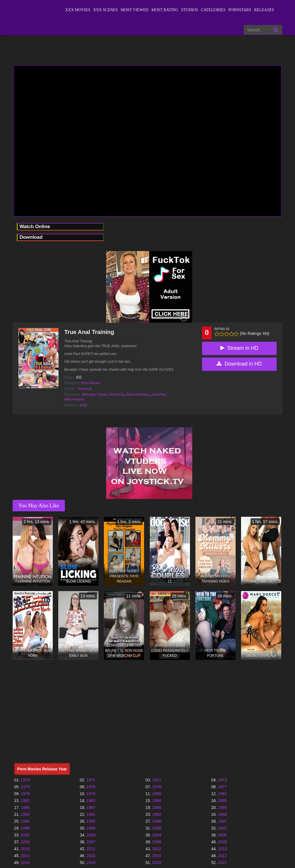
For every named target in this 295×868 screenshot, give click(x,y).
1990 (25, 814)
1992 (157, 814)
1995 (91, 821)
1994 (25, 821)
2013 (222, 849)
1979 (91, 794)
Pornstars (240, 10)
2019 (91, 863)
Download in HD (239, 364)
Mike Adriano (74, 399)
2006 (25, 842)
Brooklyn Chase (95, 395)
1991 (91, 814)
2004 (157, 835)
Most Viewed (134, 10)
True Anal (85, 389)
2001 (222, 828)
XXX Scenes (106, 10)
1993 (222, 814)
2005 (222, 835)
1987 (91, 807)
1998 (25, 828)
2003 (91, 835)
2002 (25, 835)
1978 (25, 794)
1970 (25, 780)
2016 (157, 856)
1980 (157, 794)
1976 (157, 787)
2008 (157, 842)
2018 (83, 405)
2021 (222, 863)
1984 (157, 801)
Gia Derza (117, 395)
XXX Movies (78, 10)
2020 (157, 863)
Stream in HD (239, 348)
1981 (222, 794)
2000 (157, 828)
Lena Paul (158, 395)
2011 (91, 849)
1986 (25, 807)
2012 (157, 849)
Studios (190, 10)
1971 (91, 780)
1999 (91, 828)
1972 (157, 780)
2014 (25, 856)
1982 (25, 801)
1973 (222, 780)
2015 (91, 856)
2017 (222, 856)
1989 (222, 807)
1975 (91, 787)
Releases (264, 10)
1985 (222, 801)
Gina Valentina (137, 395)
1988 (157, 807)
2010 (25, 849)
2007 (91, 842)
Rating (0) (222, 329)
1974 (25, 787)
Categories (213, 10)
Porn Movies (91, 383)
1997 (222, 821)
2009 (222, 842)
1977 (222, 787)
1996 (157, 821)
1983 (91, 801)
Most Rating (165, 10)
